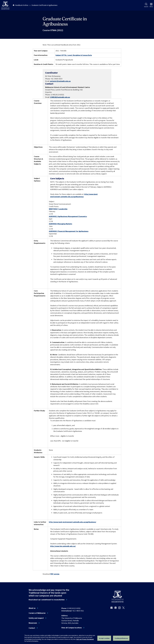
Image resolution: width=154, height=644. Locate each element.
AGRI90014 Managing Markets (60, 224)
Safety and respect (36, 618)
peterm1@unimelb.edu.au (60, 81)
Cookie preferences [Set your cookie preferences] (121, 638)
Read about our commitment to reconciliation (47, 600)
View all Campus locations (72, 628)
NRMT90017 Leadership (58, 209)
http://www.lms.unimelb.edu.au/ (63, 546)
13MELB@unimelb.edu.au (60, 97)
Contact (32, 628)
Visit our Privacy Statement (85, 639)
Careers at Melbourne (37, 613)
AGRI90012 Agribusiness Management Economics (68, 216)
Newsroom (33, 623)
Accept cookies (104, 638)
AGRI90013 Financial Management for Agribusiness (69, 231)
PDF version (55, 574)
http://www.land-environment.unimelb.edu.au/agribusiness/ (72, 522)
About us (32, 608)
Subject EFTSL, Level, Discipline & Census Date (74, 55)
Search (146, 5)
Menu (151, 5)
